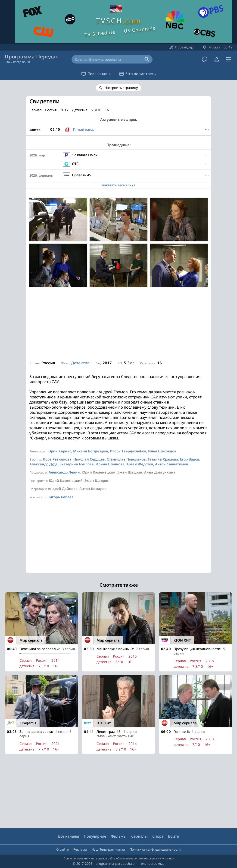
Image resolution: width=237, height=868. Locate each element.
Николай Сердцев (89, 459)
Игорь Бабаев (61, 497)
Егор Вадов (190, 459)
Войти (174, 836)
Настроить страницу (121, 88)
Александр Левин (64, 472)
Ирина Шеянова (110, 464)
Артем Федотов (140, 464)
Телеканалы (93, 74)
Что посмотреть (140, 74)
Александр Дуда (44, 464)
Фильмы (119, 836)
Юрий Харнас (59, 451)
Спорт (158, 836)
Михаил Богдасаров (91, 451)
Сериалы (139, 836)
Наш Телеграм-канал (108, 849)
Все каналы (69, 836)
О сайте (62, 849)
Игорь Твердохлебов (128, 451)
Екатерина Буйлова (77, 464)
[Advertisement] (118, 324)
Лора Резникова (57, 459)
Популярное (95, 836)
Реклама (80, 849)
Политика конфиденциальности (155, 849)
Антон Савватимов (172, 464)
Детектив (80, 363)
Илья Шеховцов (162, 451)
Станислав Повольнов (126, 459)
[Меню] (207, 130)
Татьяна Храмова (163, 459)
